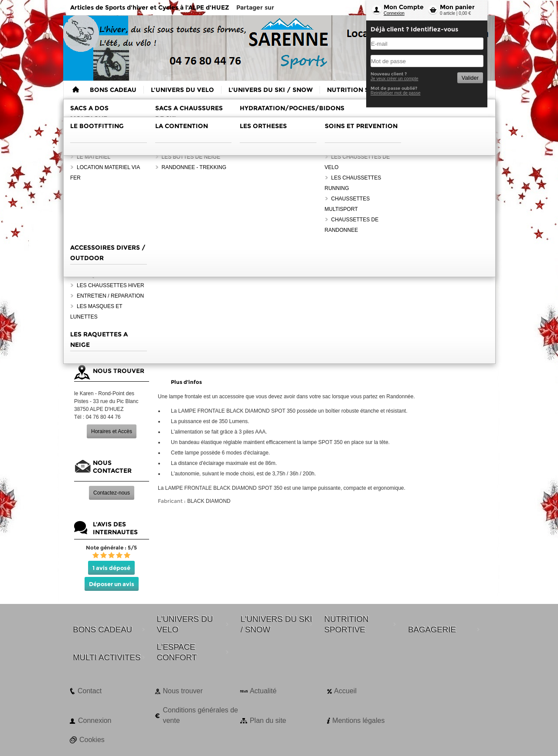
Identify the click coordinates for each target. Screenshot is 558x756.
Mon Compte (404, 7)
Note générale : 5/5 (111, 548)
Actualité (263, 691)
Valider (470, 78)
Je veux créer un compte (395, 79)
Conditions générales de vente (200, 715)
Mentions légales (358, 720)
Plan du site (268, 720)
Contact (90, 691)
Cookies (92, 740)
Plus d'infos (186, 382)
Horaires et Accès (112, 431)
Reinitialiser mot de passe (396, 93)
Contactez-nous (112, 493)
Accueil (345, 691)
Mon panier (457, 7)
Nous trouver (183, 691)
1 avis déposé (111, 568)
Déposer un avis (112, 584)
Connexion (394, 13)
